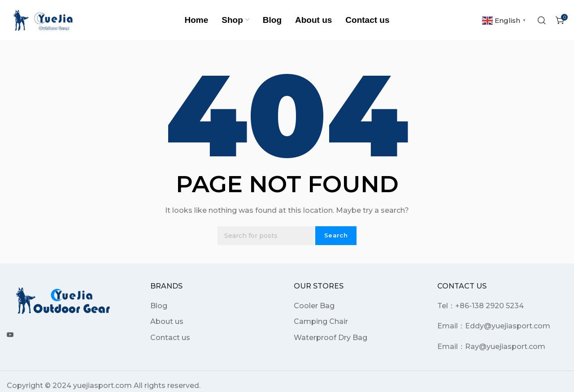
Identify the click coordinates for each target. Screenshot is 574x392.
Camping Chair (321, 321)
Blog (159, 306)
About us (167, 321)
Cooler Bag (314, 306)
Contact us (170, 338)
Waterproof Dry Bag (330, 338)
